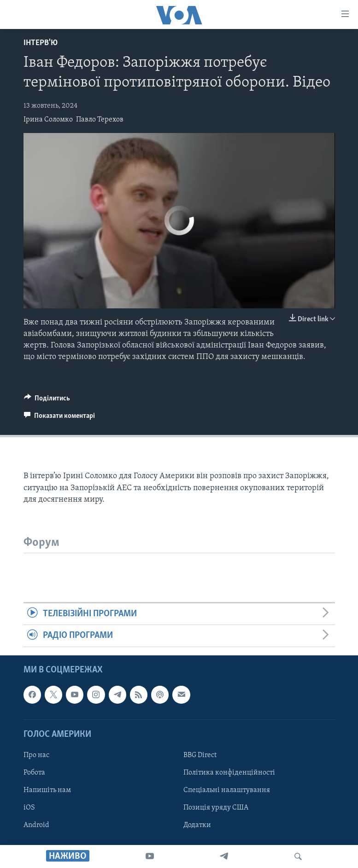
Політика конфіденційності (229, 773)
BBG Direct (200, 755)
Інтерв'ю (41, 43)
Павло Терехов (100, 120)
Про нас (36, 755)
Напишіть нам (47, 790)
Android (36, 825)
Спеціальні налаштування (227, 790)
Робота (34, 773)
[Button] (47, 400)
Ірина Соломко (48, 120)
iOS (29, 808)
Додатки (197, 825)
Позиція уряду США (216, 808)
